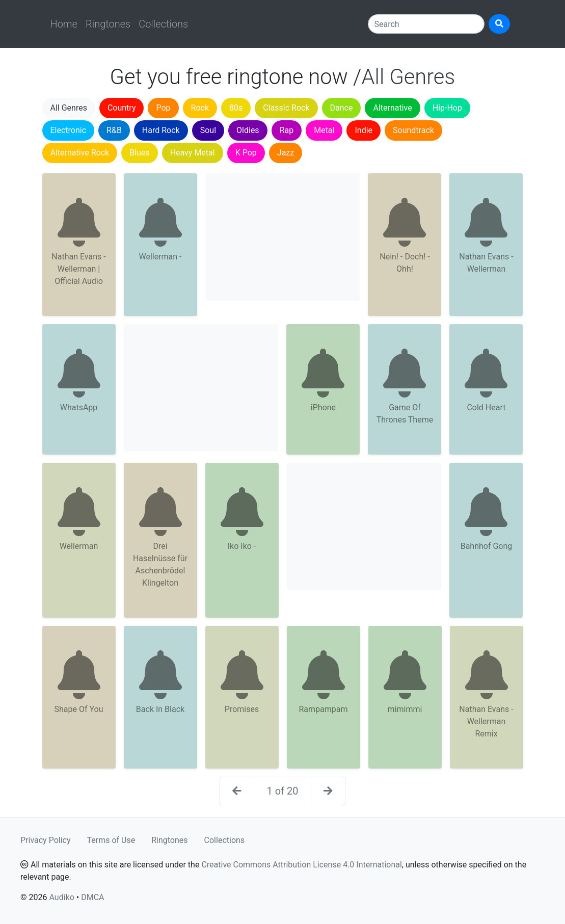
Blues (139, 153)
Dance (342, 108)
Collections (163, 24)
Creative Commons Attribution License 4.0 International (301, 865)
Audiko (61, 897)
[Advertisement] (283, 237)
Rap (287, 130)
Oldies (248, 130)
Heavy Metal (193, 153)
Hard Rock (161, 130)
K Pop (246, 153)
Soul (208, 130)
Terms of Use (111, 840)
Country (122, 108)
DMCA (92, 897)
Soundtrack (413, 130)
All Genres (69, 108)
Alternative (392, 108)
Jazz (286, 153)
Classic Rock (286, 108)
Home (64, 24)
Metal (324, 130)
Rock (200, 108)
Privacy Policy (46, 840)
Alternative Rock (80, 153)
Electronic (69, 130)
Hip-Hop (447, 108)
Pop (163, 108)
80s (236, 108)
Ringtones (108, 24)
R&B (114, 130)
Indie (364, 130)
